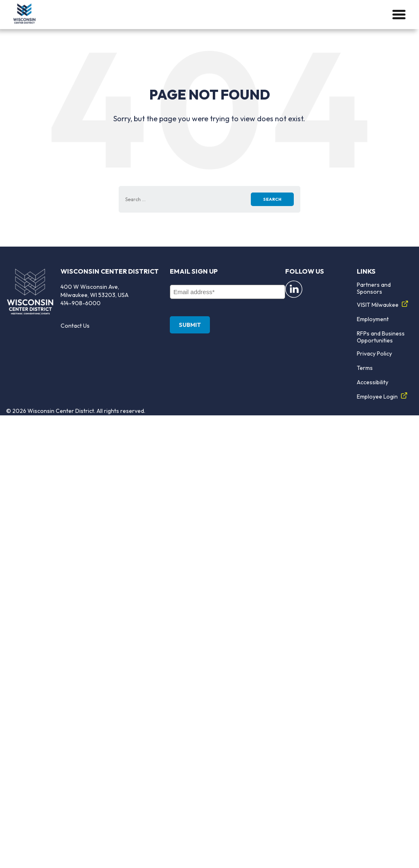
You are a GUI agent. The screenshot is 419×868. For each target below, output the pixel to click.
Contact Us (75, 326)
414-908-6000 (81, 303)
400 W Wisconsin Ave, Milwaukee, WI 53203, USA (95, 291)
